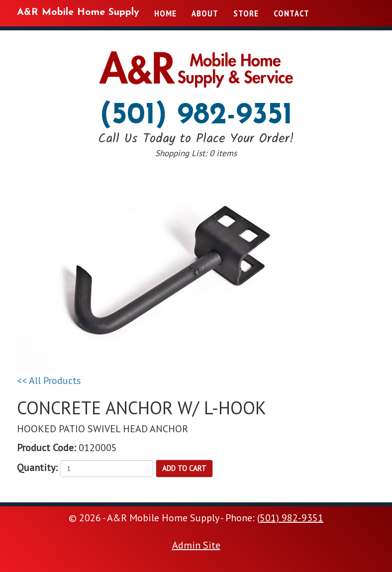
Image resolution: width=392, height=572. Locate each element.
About (205, 13)
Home (165, 13)
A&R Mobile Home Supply (78, 12)
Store (246, 13)
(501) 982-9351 (196, 116)
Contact (292, 13)
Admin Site (196, 545)
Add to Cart (184, 468)
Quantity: (37, 468)
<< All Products (49, 381)
